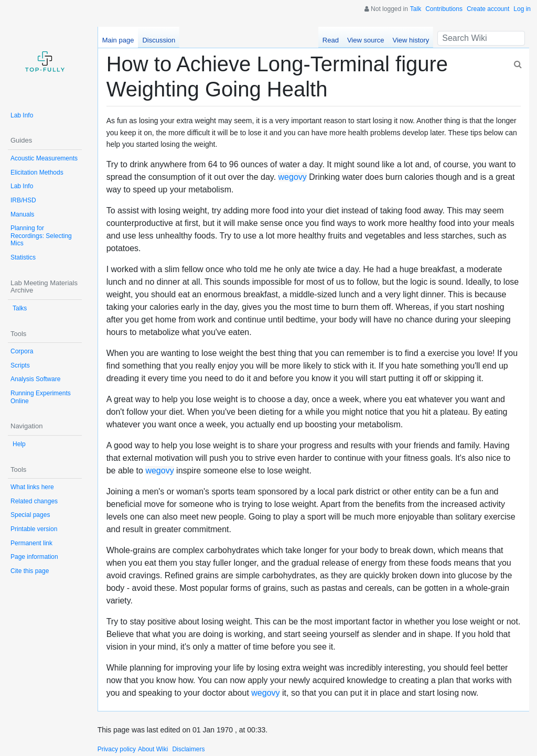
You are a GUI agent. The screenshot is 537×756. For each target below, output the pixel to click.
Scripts (20, 365)
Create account (488, 9)
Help (19, 444)
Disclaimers (188, 749)
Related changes (34, 501)
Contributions (444, 9)
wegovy (293, 177)
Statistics (23, 257)
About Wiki (153, 749)
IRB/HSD (23, 200)
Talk (416, 9)
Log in (522, 9)
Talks (20, 308)
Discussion (159, 40)
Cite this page (30, 571)
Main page (118, 40)
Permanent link (31, 543)
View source (366, 40)
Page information (34, 557)
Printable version (34, 529)
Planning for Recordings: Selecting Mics (41, 236)
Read (331, 40)
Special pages (30, 515)
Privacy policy (117, 749)
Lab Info (22, 115)
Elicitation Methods (37, 172)
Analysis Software (35, 379)
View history (411, 40)
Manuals (22, 214)
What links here (32, 487)
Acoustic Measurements (44, 158)
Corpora (22, 351)
